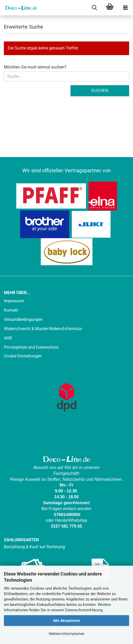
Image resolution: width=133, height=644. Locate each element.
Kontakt (11, 310)
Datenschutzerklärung (84, 610)
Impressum (14, 301)
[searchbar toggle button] (94, 8)
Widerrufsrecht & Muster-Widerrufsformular (43, 329)
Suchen (100, 91)
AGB (8, 338)
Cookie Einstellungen (23, 356)
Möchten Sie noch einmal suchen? (35, 67)
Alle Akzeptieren (66, 621)
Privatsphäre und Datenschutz (31, 347)
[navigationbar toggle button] (125, 8)
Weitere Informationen (67, 634)
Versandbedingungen (23, 319)
